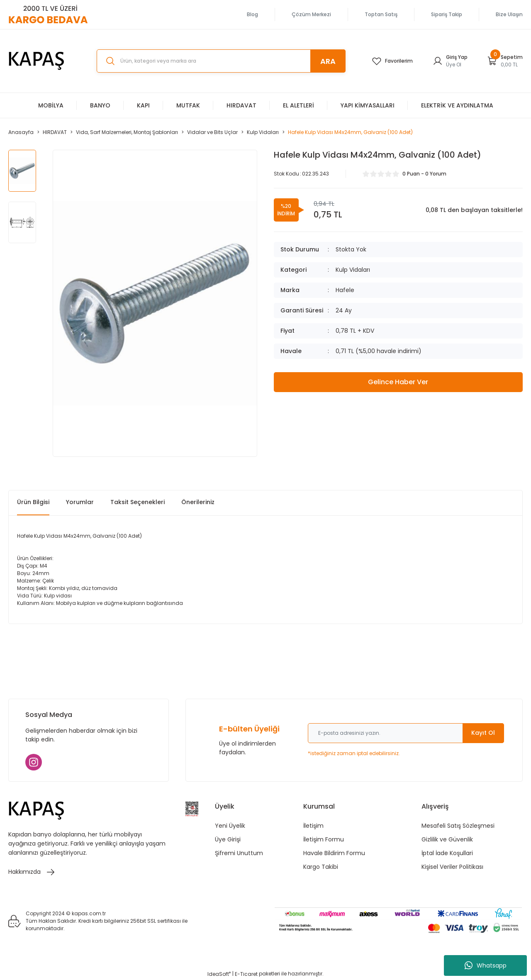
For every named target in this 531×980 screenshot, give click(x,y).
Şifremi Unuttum (239, 853)
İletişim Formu (324, 839)
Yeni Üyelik (230, 826)
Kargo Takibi (321, 867)
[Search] (221, 61)
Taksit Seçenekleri (138, 502)
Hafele (345, 290)
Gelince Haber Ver (398, 382)
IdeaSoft (219, 974)
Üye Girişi (228, 839)
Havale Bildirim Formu (334, 853)
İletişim (313, 826)
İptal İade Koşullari (447, 853)
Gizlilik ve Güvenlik (447, 839)
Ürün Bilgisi (33, 502)
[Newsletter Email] (406, 733)
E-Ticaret (246, 974)
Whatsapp (486, 965)
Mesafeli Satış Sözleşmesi (458, 826)
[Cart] (505, 61)
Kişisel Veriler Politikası (452, 867)
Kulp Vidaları (353, 270)
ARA (328, 61)
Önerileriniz (198, 502)
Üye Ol (454, 65)
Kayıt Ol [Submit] (483, 733)
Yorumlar (80, 502)
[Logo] (37, 61)
